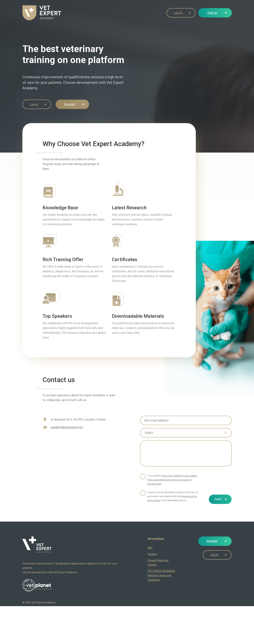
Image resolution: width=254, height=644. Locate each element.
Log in (34, 104)
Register (70, 104)
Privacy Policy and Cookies (158, 563)
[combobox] (186, 433)
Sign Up (212, 13)
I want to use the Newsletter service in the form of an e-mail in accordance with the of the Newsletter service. (173, 496)
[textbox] (183, 433)
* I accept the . (172, 480)
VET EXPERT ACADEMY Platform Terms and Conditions (161, 575)
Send (218, 499)
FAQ (150, 548)
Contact (152, 554)
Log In (178, 13)
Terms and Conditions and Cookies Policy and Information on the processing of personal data (172, 480)
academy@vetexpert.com (67, 427)
